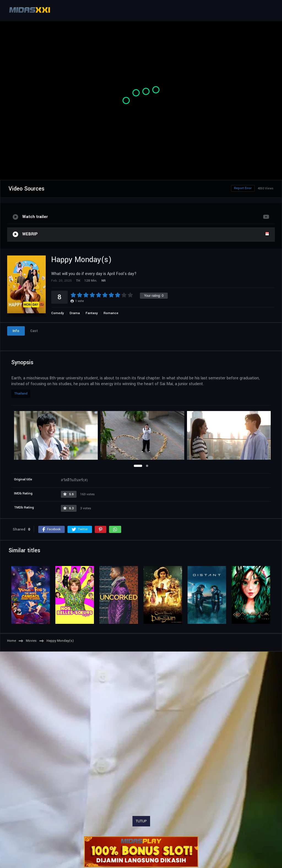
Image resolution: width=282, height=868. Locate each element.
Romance (111, 313)
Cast (34, 331)
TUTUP (141, 821)
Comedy (58, 313)
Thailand (21, 394)
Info (16, 331)
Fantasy (92, 313)
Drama (75, 313)
